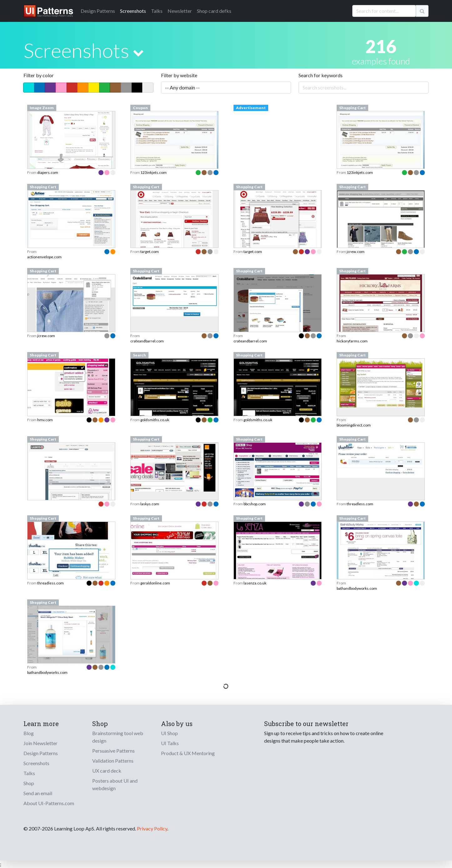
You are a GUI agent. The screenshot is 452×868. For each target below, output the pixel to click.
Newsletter (180, 11)
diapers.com (48, 172)
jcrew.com (356, 252)
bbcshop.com (255, 504)
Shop (29, 783)
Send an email (38, 793)
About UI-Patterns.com (49, 803)
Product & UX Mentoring (188, 753)
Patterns (98, 11)
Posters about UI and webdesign (115, 784)
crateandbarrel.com (147, 341)
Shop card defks (214, 11)
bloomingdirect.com (354, 425)
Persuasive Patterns (113, 751)
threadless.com (360, 504)
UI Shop (169, 733)
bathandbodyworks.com (357, 588)
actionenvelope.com (44, 257)
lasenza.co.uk (255, 583)
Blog (29, 733)
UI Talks (170, 743)
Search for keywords (321, 75)
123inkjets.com (153, 172)
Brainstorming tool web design (118, 737)
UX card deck (107, 771)
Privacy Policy (152, 828)
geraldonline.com (155, 583)
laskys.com (150, 504)
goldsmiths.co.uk (155, 420)
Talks (157, 11)
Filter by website (179, 75)
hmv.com (45, 420)
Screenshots (133, 11)
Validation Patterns (113, 761)
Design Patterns (41, 753)
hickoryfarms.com (352, 341)
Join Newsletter (40, 743)
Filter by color (39, 75)
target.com (150, 252)
